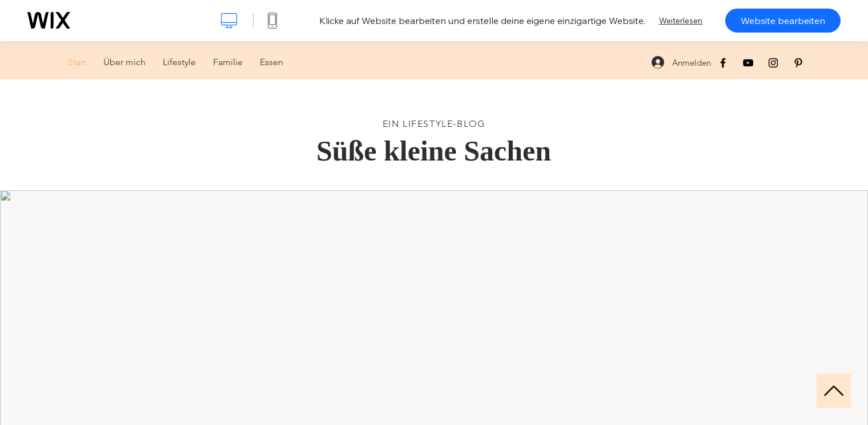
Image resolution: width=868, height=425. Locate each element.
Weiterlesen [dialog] (681, 21)
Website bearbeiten (783, 21)
